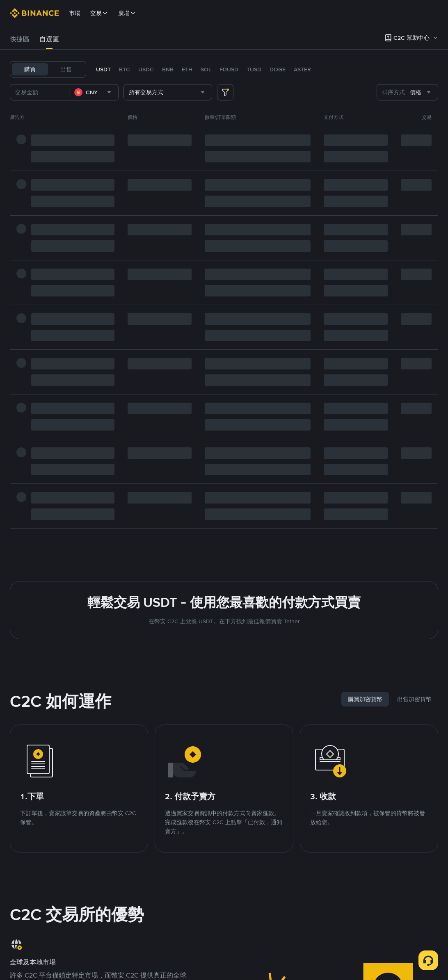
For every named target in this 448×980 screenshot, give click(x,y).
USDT (103, 69)
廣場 (127, 13)
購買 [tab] (30, 69)
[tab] (20, 39)
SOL (206, 69)
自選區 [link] (49, 39)
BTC (125, 69)
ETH (187, 69)
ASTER (302, 69)
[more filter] (225, 92)
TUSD (254, 69)
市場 (75, 13)
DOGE (278, 69)
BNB (168, 69)
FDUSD (229, 69)
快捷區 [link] (20, 39)
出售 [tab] (66, 69)
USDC (146, 69)
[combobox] (94, 92)
